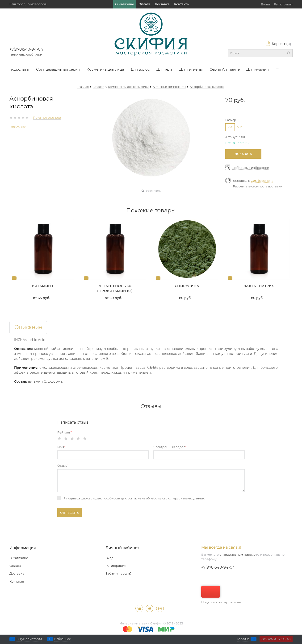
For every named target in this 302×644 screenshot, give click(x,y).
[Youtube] (150, 608)
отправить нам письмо (237, 555)
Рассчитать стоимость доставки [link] (258, 186)
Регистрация (283, 4)
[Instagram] (160, 608)
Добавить (243, 154)
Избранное (63, 639)
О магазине (125, 4)
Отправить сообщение (26, 55)
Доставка (162, 4)
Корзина (278, 44)
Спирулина (187, 286)
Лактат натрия (259, 286)
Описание (18, 127)
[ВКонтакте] (139, 608)
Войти (265, 4)
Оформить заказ (276, 639)
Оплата (144, 4)
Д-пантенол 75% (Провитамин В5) (115, 288)
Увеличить (153, 191)
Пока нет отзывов (47, 117)
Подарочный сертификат (221, 595)
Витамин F (43, 286)
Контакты (182, 4)
